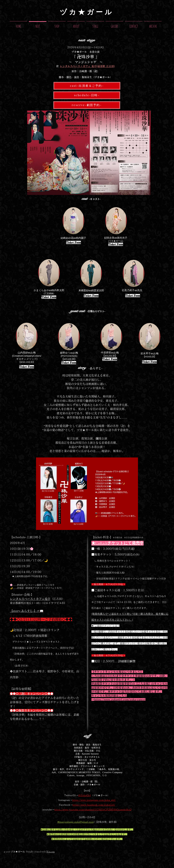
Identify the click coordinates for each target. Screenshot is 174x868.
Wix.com (50, 852)
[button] (95, 25)
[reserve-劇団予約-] (87, 105)
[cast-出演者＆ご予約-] (87, 86)
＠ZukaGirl (84, 795)
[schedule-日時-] (87, 95)
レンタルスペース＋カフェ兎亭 (30, 599)
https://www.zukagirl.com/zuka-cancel (120, 699)
